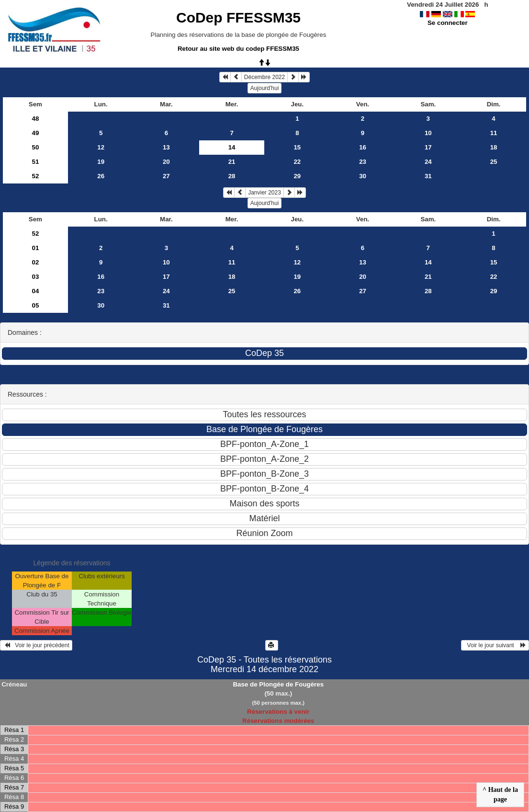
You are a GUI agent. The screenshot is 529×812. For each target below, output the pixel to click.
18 (494, 147)
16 (363, 147)
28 (232, 176)
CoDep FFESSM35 (238, 17)
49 (35, 133)
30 (363, 176)
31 (428, 176)
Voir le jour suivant (495, 645)
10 (428, 133)
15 (297, 147)
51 (35, 162)
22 (297, 162)
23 (363, 162)
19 (101, 162)
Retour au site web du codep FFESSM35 (238, 49)
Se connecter (448, 23)
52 (35, 176)
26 (101, 176)
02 (35, 262)
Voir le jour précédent (36, 645)
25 (494, 162)
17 (428, 147)
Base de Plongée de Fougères (278, 684)
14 (428, 262)
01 (35, 248)
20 (166, 162)
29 (297, 176)
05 (35, 305)
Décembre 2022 (264, 77)
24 (428, 162)
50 (35, 147)
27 (166, 176)
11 (494, 133)
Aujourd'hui (265, 88)
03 (35, 277)
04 (35, 291)
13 (166, 147)
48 (35, 119)
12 (101, 147)
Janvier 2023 (264, 193)
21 (232, 162)
